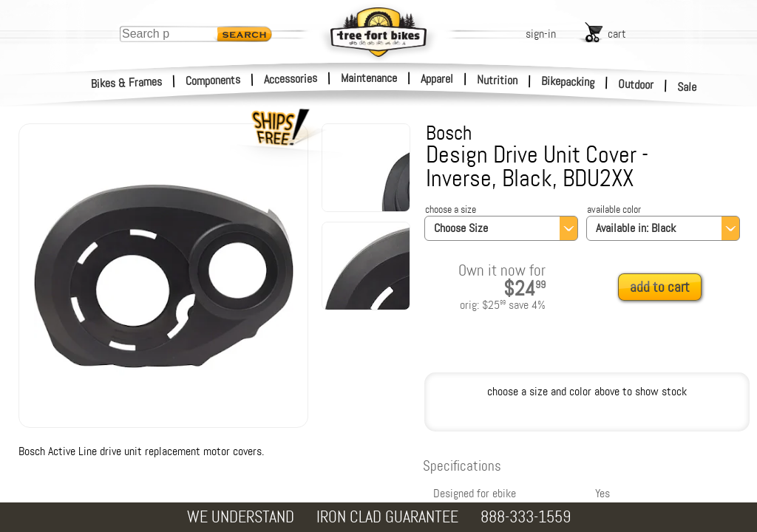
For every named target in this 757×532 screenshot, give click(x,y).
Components (213, 80)
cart (617, 34)
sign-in (541, 34)
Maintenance (369, 78)
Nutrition (497, 80)
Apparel (437, 79)
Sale (687, 87)
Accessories (291, 79)
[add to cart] (664, 288)
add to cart (660, 287)
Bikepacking (568, 82)
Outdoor (636, 84)
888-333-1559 (526, 517)
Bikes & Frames (127, 83)
